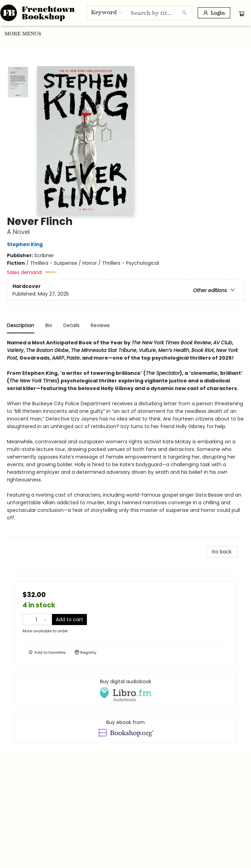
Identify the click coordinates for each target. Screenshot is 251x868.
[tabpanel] (125, 438)
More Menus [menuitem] (220, 34)
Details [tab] (71, 325)
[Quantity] (36, 620)
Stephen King (26, 244)
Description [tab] (21, 325)
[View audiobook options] (125, 690)
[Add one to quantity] (46, 620)
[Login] (214, 13)
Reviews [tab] (100, 325)
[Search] (185, 13)
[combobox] (107, 12)
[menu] (125, 34)
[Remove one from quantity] (27, 620)
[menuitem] (13, 34)
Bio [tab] (49, 325)
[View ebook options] (125, 729)
